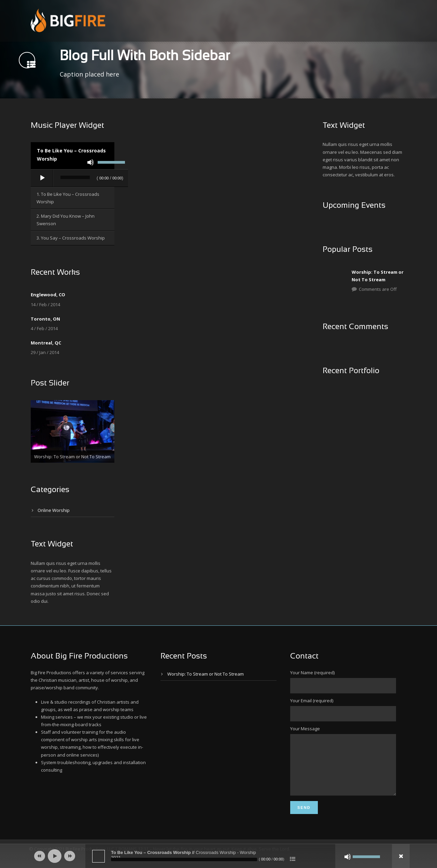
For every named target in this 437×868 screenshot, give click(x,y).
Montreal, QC (46, 343)
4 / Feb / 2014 (44, 328)
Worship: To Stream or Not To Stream (206, 674)
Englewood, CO (48, 295)
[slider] (75, 177)
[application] (79, 178)
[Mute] (90, 162)
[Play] (42, 178)
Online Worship (54, 510)
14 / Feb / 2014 (45, 304)
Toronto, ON (45, 319)
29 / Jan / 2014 (45, 352)
